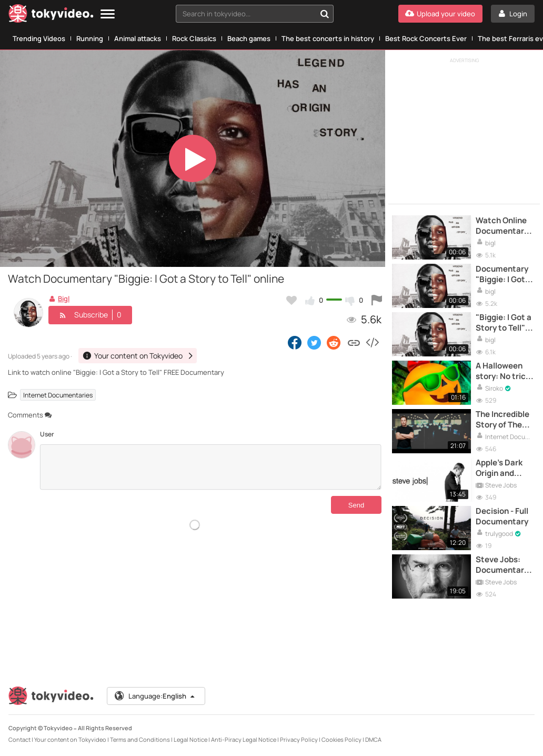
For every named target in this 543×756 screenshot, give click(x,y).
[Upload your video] (440, 14)
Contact (19, 739)
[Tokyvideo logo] (51, 16)
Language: (155, 696)
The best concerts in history (328, 38)
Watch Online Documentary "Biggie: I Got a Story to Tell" (504, 226)
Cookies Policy (341, 739)
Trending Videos (39, 38)
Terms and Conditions (140, 739)
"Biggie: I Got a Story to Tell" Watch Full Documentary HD (504, 323)
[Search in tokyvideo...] (325, 14)
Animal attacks (138, 38)
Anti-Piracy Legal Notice (244, 739)
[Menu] (108, 14)
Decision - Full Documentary (502, 516)
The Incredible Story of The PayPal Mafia (502, 420)
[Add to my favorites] (291, 300)
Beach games (249, 38)
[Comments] (211, 467)
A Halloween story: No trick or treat (503, 371)
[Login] (513, 14)
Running (90, 38)
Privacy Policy (299, 739)
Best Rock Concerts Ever (426, 38)
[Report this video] (377, 300)
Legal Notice (190, 739)
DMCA (373, 739)
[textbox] (246, 14)
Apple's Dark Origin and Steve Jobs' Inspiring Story (503, 468)
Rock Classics (194, 38)
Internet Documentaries (58, 395)
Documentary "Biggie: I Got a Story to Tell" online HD (504, 275)
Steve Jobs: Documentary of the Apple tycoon (502, 565)
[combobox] (255, 14)
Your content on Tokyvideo (70, 739)
